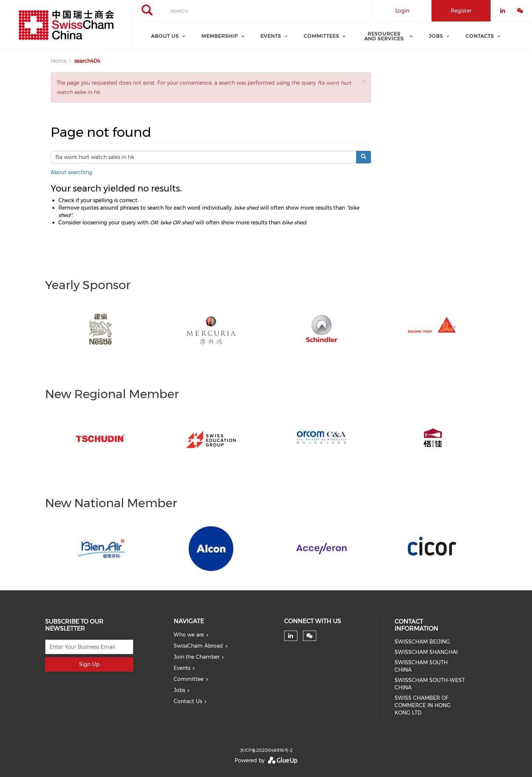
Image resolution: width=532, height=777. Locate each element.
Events (182, 668)
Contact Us (188, 701)
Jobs (179, 690)
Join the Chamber (197, 657)
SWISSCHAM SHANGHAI (426, 652)
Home (59, 61)
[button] (364, 82)
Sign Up (89, 664)
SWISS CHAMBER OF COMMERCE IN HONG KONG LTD (423, 705)
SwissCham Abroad (198, 646)
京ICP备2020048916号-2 (266, 750)
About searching (71, 172)
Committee (189, 679)
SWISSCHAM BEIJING (422, 642)
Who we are (189, 635)
